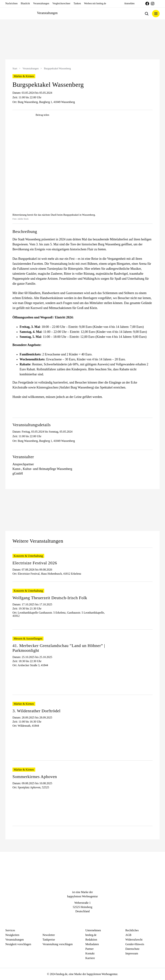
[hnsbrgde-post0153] (82, 167)
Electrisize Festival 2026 (35, 563)
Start (15, 69)
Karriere (90, 958)
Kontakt (90, 953)
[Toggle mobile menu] (156, 14)
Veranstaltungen (30, 69)
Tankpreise (49, 940)
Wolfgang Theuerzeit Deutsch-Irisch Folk (50, 598)
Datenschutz (132, 949)
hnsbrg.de (91, 935)
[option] (82, 40)
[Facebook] (76, 918)
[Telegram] (89, 918)
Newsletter (49, 935)
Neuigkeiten (12, 935)
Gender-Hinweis (135, 944)
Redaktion (91, 940)
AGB (128, 935)
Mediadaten (92, 944)
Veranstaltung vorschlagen (58, 944)
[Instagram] (82, 918)
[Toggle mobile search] (147, 14)
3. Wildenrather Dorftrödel (37, 711)
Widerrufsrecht (134, 940)
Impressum (132, 953)
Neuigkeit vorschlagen (18, 944)
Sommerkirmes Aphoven (35, 777)
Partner (89, 949)
